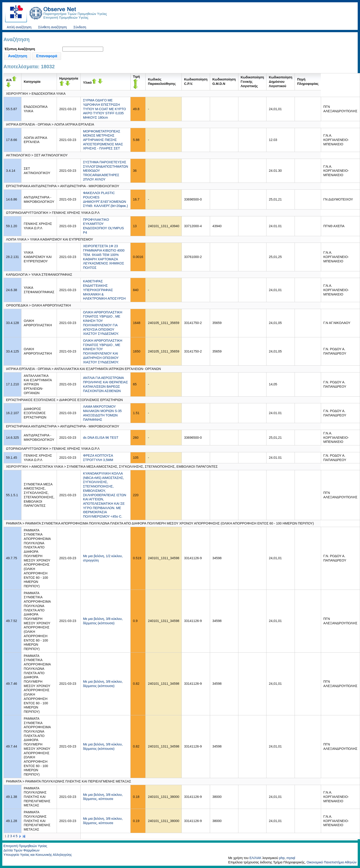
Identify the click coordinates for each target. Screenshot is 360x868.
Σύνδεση (80, 27)
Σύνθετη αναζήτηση (52, 27)
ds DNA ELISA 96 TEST (101, 438)
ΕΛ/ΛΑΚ (255, 858)
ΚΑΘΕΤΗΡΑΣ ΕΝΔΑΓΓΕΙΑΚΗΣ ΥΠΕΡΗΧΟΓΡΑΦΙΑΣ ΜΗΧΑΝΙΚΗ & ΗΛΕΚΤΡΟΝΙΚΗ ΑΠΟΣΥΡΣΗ (104, 290)
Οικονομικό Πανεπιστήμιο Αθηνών (332, 862)
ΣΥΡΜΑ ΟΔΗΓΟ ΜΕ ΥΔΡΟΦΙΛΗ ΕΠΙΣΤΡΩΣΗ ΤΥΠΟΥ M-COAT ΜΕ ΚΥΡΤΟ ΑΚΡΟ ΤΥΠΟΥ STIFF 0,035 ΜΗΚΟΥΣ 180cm (104, 109)
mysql (291, 858)
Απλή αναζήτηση (19, 27)
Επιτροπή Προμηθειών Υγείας (25, 846)
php (282, 858)
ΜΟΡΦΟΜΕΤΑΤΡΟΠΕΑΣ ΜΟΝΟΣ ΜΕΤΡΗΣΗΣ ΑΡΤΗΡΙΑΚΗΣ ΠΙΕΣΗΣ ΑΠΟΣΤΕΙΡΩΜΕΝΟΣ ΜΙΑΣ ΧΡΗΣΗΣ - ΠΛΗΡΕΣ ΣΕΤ (103, 140)
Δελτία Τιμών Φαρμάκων (21, 850)
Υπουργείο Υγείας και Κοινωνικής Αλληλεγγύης (38, 855)
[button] (18, 56)
